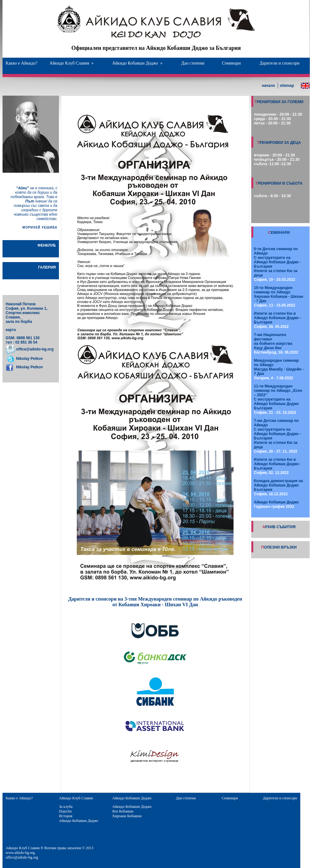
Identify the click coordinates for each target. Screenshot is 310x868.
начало (268, 86)
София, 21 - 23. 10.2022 (278, 399)
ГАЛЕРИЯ (47, 267)
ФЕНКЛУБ (47, 245)
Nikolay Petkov (29, 359)
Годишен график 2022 (276, 504)
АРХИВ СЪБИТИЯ (279, 527)
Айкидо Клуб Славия (71, 63)
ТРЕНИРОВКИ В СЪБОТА (279, 183)
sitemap (287, 86)
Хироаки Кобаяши (127, 816)
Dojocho (65, 811)
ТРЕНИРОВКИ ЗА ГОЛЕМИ (279, 102)
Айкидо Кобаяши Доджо (137, 63)
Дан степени (193, 63)
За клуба (66, 807)
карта (11, 330)
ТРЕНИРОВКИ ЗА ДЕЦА (279, 143)
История (66, 816)
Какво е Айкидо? (21, 63)
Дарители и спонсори (279, 63)
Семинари (231, 63)
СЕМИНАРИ (279, 233)
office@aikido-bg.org (35, 349)
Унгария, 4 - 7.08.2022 (279, 369)
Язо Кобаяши (123, 811)
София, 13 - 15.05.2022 (278, 297)
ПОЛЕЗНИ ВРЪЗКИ (279, 547)
